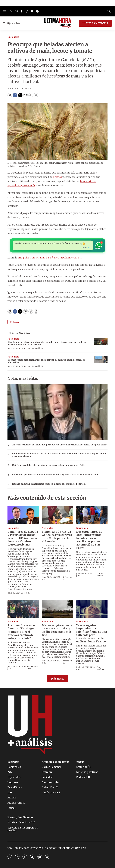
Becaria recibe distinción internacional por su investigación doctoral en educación (46, 361)
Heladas (14, 322)
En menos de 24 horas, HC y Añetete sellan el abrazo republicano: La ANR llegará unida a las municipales (59, 455)
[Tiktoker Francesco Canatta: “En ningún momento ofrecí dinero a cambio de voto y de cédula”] (23, 609)
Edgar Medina (100, 668)
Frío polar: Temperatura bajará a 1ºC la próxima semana (50, 258)
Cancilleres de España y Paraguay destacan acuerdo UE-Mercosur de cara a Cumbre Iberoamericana (23, 538)
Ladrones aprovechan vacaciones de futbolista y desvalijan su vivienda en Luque (56, 475)
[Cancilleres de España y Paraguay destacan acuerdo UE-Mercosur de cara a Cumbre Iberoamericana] (23, 515)
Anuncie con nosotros (56, 762)
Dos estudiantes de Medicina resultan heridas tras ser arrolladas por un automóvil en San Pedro (89, 540)
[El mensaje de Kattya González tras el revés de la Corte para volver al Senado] (57, 515)
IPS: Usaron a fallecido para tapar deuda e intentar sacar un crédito (49, 465)
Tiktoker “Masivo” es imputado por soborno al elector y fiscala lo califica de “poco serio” (60, 445)
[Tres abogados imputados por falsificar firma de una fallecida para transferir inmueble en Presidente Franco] (92, 609)
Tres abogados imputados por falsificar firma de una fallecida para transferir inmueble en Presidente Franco (91, 633)
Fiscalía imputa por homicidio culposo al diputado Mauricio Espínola (49, 484)
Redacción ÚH (38, 348)
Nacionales (13, 37)
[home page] (58, 23)
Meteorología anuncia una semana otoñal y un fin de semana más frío (57, 630)
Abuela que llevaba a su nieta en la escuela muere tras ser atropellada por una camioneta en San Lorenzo (47, 343)
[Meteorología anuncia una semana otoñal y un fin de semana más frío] (57, 609)
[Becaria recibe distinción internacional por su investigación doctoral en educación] (101, 360)
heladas (57, 177)
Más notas (57, 679)
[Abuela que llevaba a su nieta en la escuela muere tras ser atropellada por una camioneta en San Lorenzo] (101, 342)
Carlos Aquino (100, 575)
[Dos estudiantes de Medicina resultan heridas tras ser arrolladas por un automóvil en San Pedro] (92, 515)
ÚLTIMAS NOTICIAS (95, 23)
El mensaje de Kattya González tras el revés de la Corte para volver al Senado (57, 537)
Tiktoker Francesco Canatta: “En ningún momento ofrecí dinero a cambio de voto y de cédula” (21, 632)
